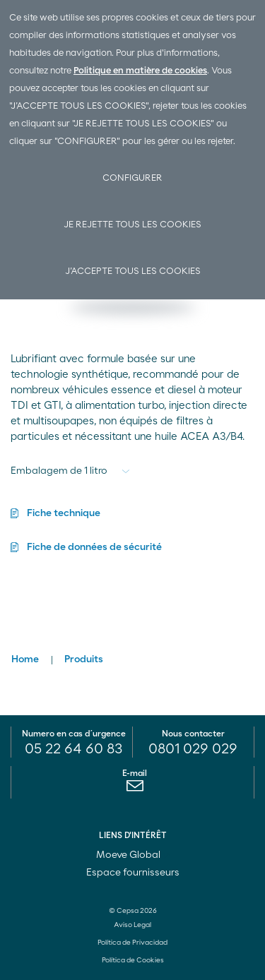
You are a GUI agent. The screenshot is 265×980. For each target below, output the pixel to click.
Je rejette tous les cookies (132, 225)
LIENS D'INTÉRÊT (133, 835)
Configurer (132, 178)
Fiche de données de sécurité (94, 547)
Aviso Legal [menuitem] (132, 925)
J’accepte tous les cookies (133, 271)
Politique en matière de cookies (140, 71)
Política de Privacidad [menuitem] (132, 943)
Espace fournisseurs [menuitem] (133, 873)
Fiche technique (64, 513)
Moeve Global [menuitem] (133, 855)
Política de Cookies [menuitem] (133, 960)
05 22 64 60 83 (73, 749)
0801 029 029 (193, 749)
